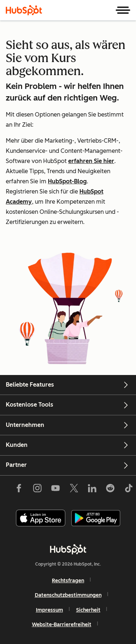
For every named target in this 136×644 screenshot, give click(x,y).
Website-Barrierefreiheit (62, 625)
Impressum (50, 610)
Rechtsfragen (68, 581)
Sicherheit (88, 610)
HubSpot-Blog (67, 181)
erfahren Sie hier (91, 161)
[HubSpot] (24, 10)
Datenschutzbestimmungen (68, 595)
